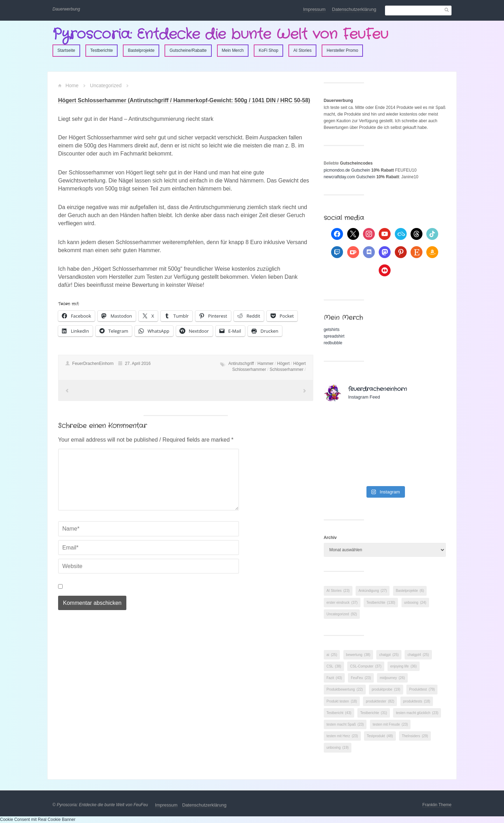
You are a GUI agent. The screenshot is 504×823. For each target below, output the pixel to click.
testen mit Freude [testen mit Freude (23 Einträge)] (390, 724)
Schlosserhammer (286, 369)
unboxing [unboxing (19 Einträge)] (338, 748)
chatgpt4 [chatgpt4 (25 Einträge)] (418, 655)
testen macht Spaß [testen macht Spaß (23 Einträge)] (345, 724)
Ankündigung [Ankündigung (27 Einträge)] (373, 591)
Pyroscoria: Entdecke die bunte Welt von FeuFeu (220, 34)
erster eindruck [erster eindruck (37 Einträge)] (342, 603)
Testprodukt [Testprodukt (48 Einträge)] (380, 736)
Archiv (330, 538)
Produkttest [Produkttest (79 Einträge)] (422, 689)
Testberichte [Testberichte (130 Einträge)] (381, 603)
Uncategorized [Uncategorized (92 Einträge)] (342, 614)
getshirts (332, 330)
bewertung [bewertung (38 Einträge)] (358, 655)
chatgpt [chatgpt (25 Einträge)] (389, 655)
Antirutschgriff (241, 364)
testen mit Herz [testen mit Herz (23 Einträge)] (342, 736)
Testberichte (102, 50)
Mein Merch (233, 50)
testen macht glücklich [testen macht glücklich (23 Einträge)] (417, 713)
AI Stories (302, 50)
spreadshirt (334, 336)
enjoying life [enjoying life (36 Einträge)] (404, 666)
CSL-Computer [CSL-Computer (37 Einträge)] (366, 666)
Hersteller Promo (342, 50)
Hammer (266, 364)
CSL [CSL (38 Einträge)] (334, 666)
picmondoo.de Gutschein (347, 170)
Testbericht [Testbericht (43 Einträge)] (339, 713)
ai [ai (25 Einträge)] (332, 655)
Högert (283, 364)
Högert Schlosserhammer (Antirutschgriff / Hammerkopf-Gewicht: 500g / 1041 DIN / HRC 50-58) (184, 100)
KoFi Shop (268, 50)
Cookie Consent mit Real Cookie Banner (38, 819)
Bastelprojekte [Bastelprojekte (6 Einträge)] (410, 591)
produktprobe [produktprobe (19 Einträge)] (386, 689)
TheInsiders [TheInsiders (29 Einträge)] (415, 736)
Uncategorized (106, 85)
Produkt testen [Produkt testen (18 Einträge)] (342, 701)
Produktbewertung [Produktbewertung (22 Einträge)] (345, 689)
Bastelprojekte (141, 50)
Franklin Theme (437, 805)
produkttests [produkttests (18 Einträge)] (417, 701)
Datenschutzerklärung (354, 9)
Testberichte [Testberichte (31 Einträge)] (374, 713)
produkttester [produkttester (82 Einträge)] (380, 701)
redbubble (333, 343)
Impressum (314, 9)
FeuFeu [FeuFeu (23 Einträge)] (361, 678)
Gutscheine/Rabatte (188, 50)
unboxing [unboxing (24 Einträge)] (415, 603)
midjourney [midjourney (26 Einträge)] (392, 678)
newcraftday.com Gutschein (349, 177)
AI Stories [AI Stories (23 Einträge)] (338, 591)
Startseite (66, 50)
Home (72, 85)
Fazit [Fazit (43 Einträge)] (334, 678)
